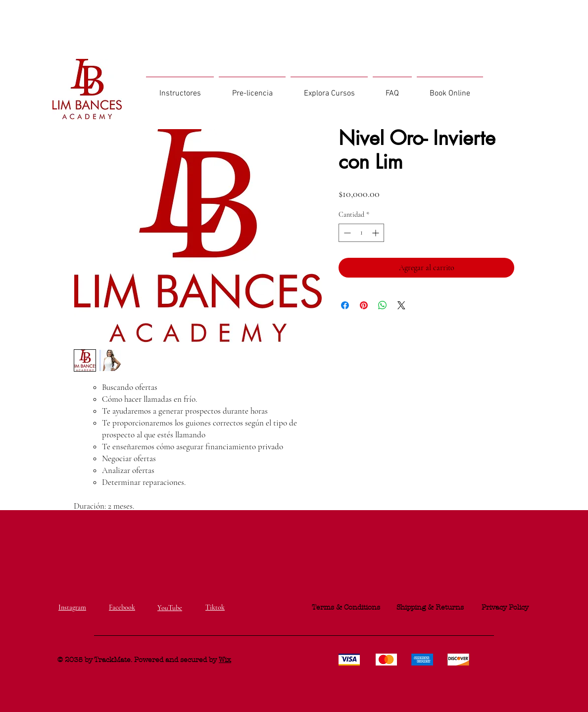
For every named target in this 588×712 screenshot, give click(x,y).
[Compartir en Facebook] (345, 305)
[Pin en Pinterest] (364, 305)
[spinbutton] (361, 233)
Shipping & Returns (430, 607)
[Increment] (376, 233)
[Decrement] (346, 233)
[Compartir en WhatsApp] (383, 305)
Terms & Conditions (346, 607)
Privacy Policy (505, 607)
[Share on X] (401, 305)
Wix (225, 660)
